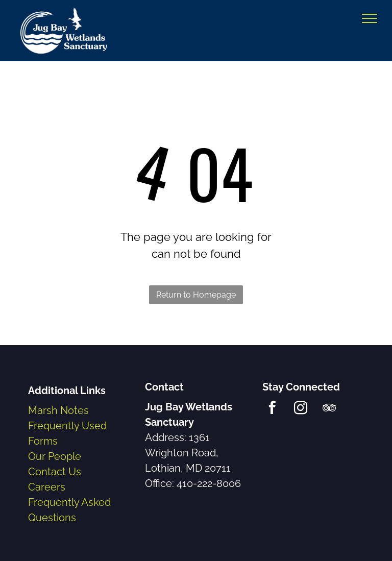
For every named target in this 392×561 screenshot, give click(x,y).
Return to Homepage (196, 295)
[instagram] (301, 409)
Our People (55, 456)
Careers (47, 487)
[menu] (370, 18)
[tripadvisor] (329, 409)
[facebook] (272, 409)
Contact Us (55, 472)
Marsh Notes (58, 410)
